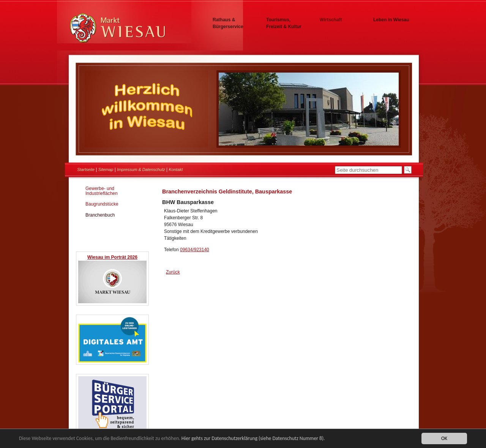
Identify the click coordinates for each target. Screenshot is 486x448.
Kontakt (176, 169)
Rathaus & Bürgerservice (228, 23)
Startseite (86, 169)
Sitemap (106, 169)
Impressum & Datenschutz (141, 169)
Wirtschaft (331, 20)
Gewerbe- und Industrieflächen (102, 191)
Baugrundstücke (102, 204)
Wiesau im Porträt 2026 (112, 257)
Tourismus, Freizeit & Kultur (284, 23)
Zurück (173, 272)
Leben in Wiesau (391, 20)
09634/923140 (195, 250)
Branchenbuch (100, 215)
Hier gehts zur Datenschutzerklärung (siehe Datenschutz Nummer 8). (253, 439)
